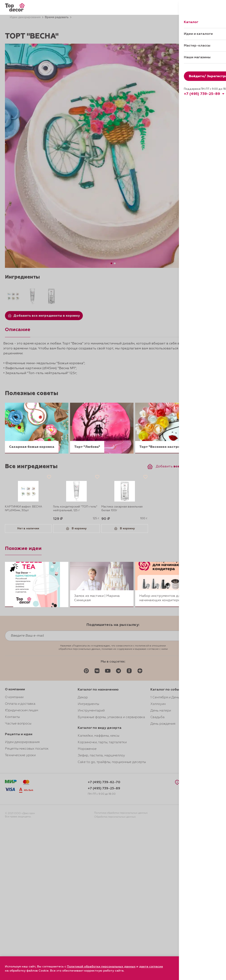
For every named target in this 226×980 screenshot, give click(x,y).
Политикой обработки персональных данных (101, 967)
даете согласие (151, 967)
